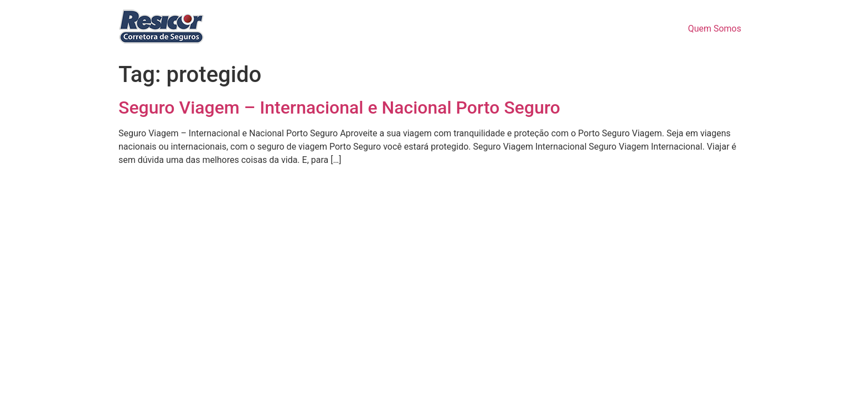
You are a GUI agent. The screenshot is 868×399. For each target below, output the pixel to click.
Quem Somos (715, 29)
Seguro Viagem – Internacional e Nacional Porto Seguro (339, 108)
